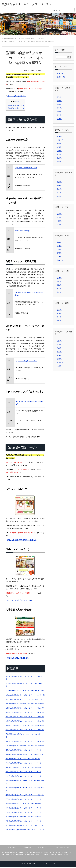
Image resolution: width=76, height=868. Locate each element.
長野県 (59, 186)
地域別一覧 (56, 11)
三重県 (59, 225)
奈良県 (59, 257)
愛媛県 (59, 310)
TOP (18, 39)
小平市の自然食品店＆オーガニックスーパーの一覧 (23, 809)
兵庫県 (59, 250)
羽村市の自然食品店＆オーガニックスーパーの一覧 (23, 822)
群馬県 (59, 159)
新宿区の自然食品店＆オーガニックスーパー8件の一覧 (25, 704)
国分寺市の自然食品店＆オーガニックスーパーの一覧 (24, 826)
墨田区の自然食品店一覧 (15, 106)
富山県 (59, 190)
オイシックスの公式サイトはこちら (19, 601)
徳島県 (59, 314)
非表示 (17, 102)
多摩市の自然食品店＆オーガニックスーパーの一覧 (23, 813)
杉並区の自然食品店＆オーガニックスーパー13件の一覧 (25, 691)
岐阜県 (59, 218)
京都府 (59, 246)
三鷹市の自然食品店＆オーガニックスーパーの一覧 (23, 804)
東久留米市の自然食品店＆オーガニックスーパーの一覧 (25, 830)
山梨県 (59, 162)
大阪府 (59, 243)
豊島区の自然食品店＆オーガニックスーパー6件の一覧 (25, 713)
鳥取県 (59, 286)
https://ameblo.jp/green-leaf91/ (26, 361)
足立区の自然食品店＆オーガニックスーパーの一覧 (23, 764)
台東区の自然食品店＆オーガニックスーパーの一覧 (23, 777)
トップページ (20, 11)
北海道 (59, 98)
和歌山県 (60, 261)
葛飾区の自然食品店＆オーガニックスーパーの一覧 (23, 751)
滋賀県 (59, 254)
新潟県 (59, 182)
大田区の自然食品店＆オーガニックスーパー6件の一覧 (25, 722)
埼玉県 (59, 148)
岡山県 (59, 282)
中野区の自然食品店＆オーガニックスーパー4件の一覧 (25, 742)
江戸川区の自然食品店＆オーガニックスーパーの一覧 (24, 755)
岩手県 (59, 109)
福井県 (59, 197)
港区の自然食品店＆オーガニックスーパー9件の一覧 (24, 700)
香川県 (59, 318)
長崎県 (59, 349)
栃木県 (59, 155)
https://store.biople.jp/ (23, 231)
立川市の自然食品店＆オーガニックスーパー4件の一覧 (25, 795)
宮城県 (59, 101)
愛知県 (59, 214)
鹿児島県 (60, 363)
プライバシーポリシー (62, 848)
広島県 (59, 278)
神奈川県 (60, 141)
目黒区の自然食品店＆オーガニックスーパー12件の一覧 (25, 696)
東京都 (59, 137)
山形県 (59, 116)
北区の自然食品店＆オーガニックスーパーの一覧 (23, 759)
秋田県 (59, 112)
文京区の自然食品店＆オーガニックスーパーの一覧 (23, 768)
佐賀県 (59, 345)
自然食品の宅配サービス (15, 109)
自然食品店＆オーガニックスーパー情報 (33, 4)
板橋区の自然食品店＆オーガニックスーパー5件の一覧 (25, 726)
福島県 (59, 119)
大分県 (59, 356)
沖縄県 (59, 367)
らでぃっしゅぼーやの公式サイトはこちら (22, 540)
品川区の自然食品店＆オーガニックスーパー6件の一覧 (25, 709)
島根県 (59, 289)
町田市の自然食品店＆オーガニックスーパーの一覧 (23, 800)
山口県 (59, 293)
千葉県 (59, 144)
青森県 (59, 105)
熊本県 (59, 352)
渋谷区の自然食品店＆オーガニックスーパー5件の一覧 (25, 730)
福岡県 (59, 342)
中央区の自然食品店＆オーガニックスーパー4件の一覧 (25, 746)
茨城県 (59, 151)
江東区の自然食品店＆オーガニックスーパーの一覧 (23, 772)
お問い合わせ (43, 848)
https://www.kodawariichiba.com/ (26, 168)
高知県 (59, 321)
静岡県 (59, 222)
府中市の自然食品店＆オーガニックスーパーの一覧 (23, 817)
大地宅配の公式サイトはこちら (18, 658)
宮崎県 (59, 360)
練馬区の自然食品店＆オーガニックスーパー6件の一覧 (25, 717)
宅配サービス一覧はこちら (16, 96)
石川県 (59, 193)
